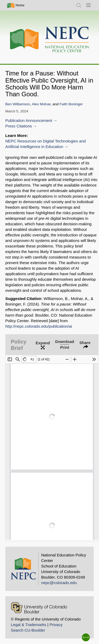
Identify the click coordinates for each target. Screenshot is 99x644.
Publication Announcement (29, 120)
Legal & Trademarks (29, 625)
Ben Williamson (18, 104)
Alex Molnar (41, 104)
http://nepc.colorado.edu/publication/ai (39, 326)
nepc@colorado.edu (59, 583)
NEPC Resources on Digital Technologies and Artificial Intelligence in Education (46, 144)
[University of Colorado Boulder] (39, 608)
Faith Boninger (71, 104)
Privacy (56, 625)
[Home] (50, 40)
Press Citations (19, 126)
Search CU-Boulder (28, 630)
